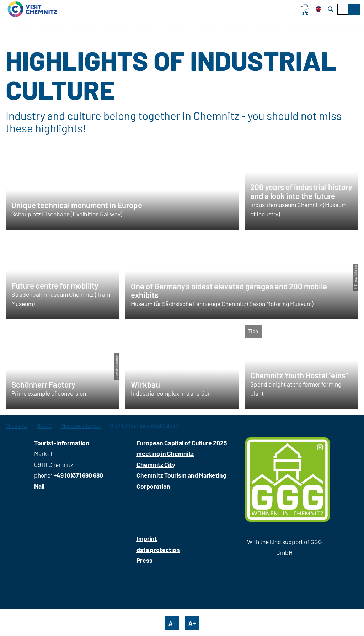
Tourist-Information (62, 443)
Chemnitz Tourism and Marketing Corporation (181, 480)
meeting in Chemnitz (165, 453)
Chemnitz (17, 426)
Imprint (147, 538)
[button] (354, 9)
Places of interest (81, 426)
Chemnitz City (156, 464)
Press (144, 560)
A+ (192, 623)
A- (172, 623)
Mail (39, 486)
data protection (158, 550)
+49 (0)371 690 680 (78, 475)
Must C (44, 426)
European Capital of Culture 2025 (182, 443)
